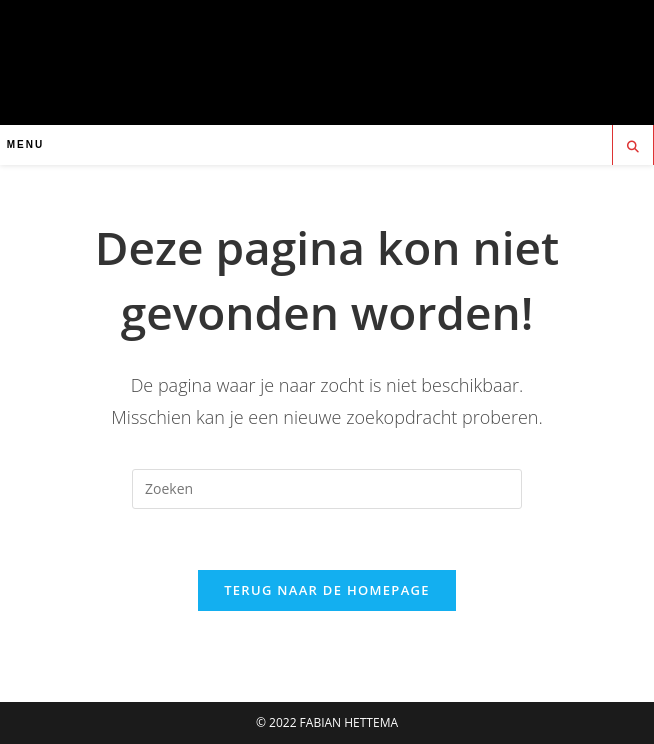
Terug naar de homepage (327, 590)
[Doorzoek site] (633, 147)
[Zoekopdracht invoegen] (327, 489)
